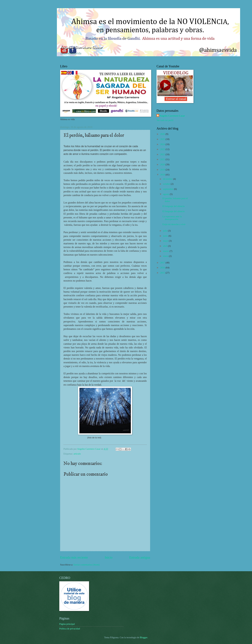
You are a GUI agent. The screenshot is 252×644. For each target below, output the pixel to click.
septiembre (168, 189)
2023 (163, 149)
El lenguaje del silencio (174, 206)
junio (166, 236)
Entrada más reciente (74, 557)
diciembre (168, 179)
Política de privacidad (70, 629)
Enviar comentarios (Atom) (86, 565)
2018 (163, 175)
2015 (163, 273)
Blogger (144, 637)
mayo (166, 241)
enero (166, 256)
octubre (167, 184)
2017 (163, 263)
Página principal (67, 624)
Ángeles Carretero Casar (81, 47)
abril (165, 246)
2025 (163, 139)
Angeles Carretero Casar (172, 116)
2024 (163, 144)
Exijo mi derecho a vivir (174, 224)
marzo (166, 251)
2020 (163, 164)
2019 (163, 170)
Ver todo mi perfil (165, 120)
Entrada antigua (140, 557)
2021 (163, 159)
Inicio (108, 557)
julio (165, 231)
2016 (163, 268)
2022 (163, 154)
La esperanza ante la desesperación (172, 218)
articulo (77, 454)
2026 (163, 134)
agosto (166, 194)
